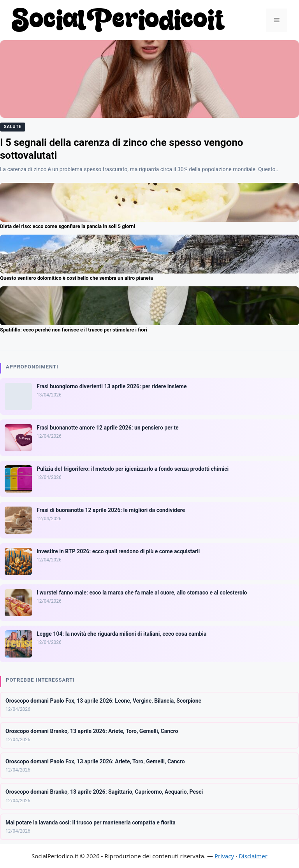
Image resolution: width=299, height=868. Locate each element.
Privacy (224, 856)
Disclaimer (253, 856)
